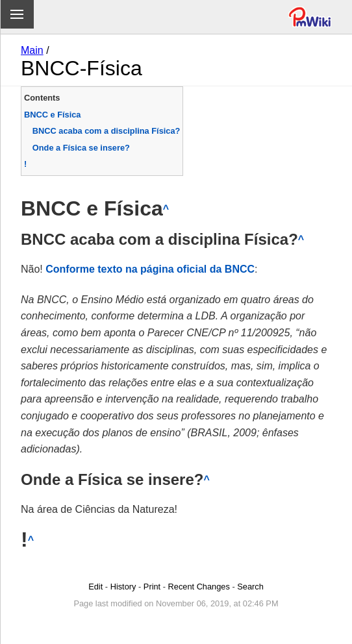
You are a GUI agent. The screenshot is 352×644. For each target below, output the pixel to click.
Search (250, 587)
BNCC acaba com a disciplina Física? (107, 131)
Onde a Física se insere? (81, 148)
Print (152, 587)
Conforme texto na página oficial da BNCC (150, 269)
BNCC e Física (52, 115)
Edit (95, 587)
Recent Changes (199, 587)
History (123, 587)
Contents (42, 98)
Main (32, 50)
